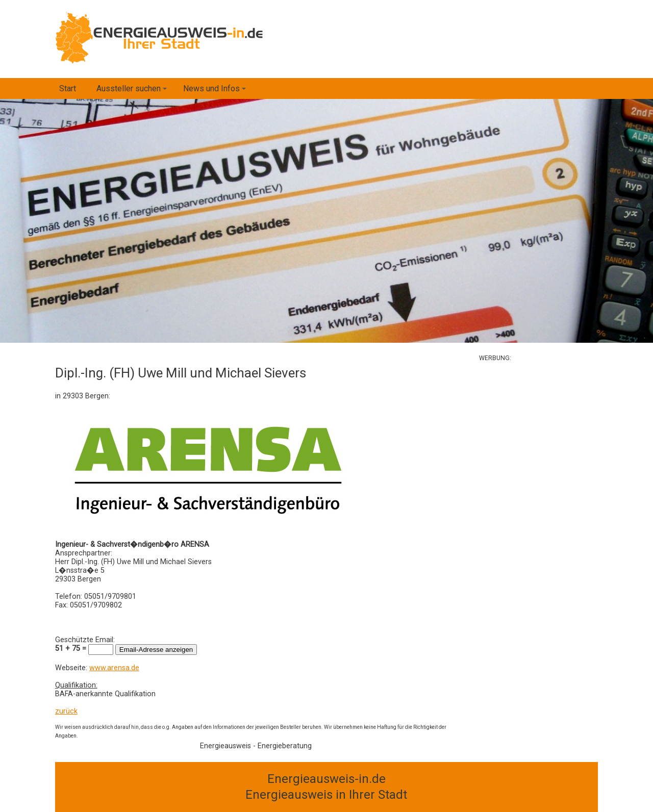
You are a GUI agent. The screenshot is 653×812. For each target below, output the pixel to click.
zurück (66, 711)
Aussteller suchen (133, 91)
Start (68, 88)
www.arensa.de (114, 668)
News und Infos (216, 91)
